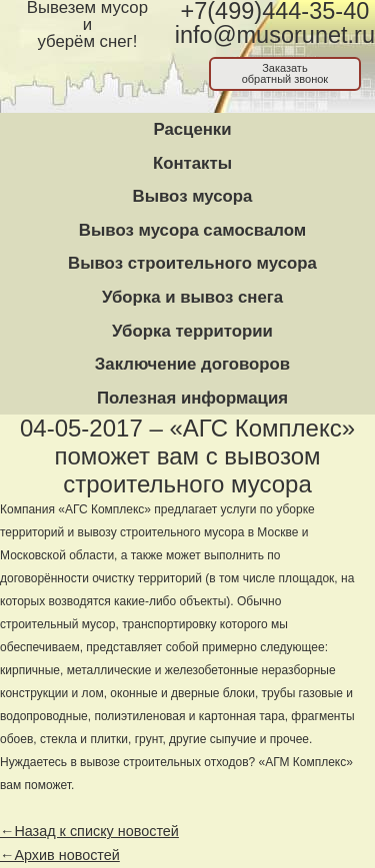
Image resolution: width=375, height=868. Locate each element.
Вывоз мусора (193, 196)
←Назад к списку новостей (89, 831)
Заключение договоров (192, 364)
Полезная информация (192, 398)
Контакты (192, 163)
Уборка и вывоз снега (192, 297)
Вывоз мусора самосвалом (192, 230)
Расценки (192, 129)
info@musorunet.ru (275, 35)
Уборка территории (192, 331)
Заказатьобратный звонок (285, 73)
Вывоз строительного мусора (192, 263)
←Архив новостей (60, 855)
